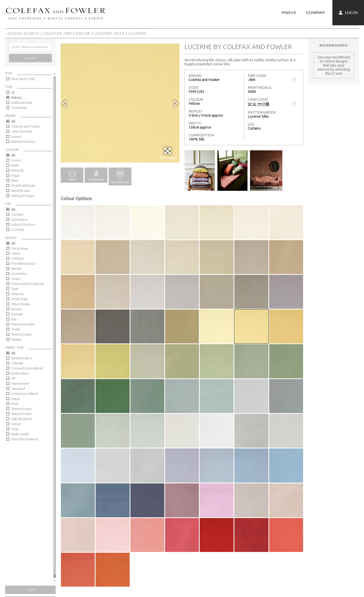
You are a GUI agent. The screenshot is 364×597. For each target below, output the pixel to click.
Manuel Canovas (23, 141)
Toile (15, 289)
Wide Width (20, 434)
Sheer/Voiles (21, 304)
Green (16, 160)
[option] (120, 103)
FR (13, 378)
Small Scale (20, 299)
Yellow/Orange (23, 196)
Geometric (19, 274)
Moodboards (334, 45)
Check (16, 253)
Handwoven (20, 383)
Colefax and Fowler (67, 33)
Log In (348, 13)
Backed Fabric (22, 358)
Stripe (16, 279)
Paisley (16, 339)
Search (30, 58)
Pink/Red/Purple (23, 186)
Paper (16, 399)
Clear (30, 590)
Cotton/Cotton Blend (27, 368)
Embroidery (20, 373)
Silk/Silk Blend (21, 419)
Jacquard (18, 388)
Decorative (20, 248)
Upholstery (19, 219)
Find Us (289, 13)
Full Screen (168, 153)
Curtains (17, 214)
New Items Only (23, 79)
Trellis (16, 329)
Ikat (14, 319)
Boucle (16, 309)
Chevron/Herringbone (28, 284)
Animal (16, 269)
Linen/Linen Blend (25, 394)
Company (315, 13)
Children (18, 258)
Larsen (16, 136)
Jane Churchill (21, 131)
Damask (17, 314)
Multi (15, 165)
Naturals (17, 170)
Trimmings (19, 108)
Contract (18, 230)
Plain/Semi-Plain (23, 324)
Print (15, 404)
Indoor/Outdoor (24, 224)
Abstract (18, 294)
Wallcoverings (22, 102)
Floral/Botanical (23, 263)
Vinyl (15, 429)
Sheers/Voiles (21, 334)
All (13, 92)
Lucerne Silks (109, 33)
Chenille (17, 363)
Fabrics (17, 97)
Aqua (15, 175)
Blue (15, 180)
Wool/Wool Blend (25, 439)
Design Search (23, 33)
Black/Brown (21, 191)
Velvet (16, 424)
